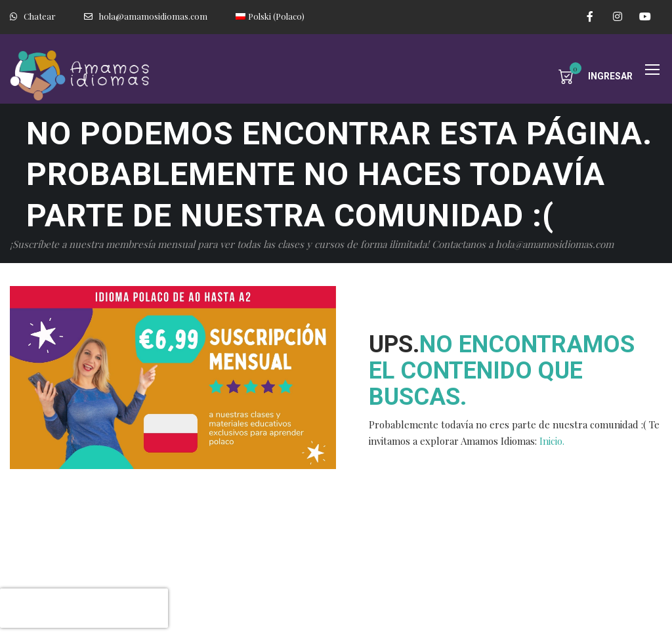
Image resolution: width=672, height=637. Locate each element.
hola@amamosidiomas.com (146, 16)
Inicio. (552, 441)
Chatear (33, 16)
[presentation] (84, 608)
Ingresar (610, 76)
